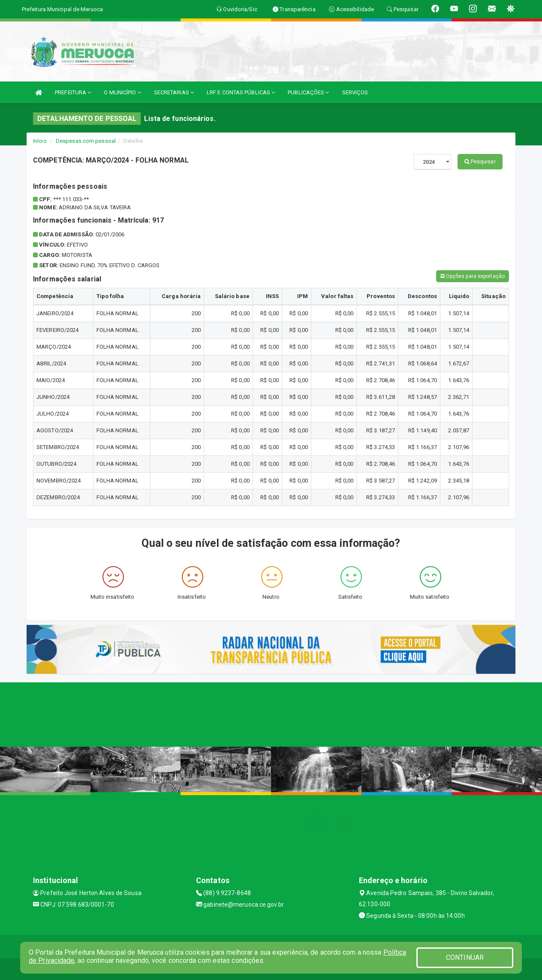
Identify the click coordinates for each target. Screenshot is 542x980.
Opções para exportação (473, 276)
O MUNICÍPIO (122, 92)
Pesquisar (480, 161)
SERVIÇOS (355, 92)
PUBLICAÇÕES (308, 92)
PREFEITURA (73, 92)
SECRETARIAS (174, 92)
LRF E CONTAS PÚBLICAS (241, 92)
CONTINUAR (465, 957)
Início (40, 141)
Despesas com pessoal (86, 141)
